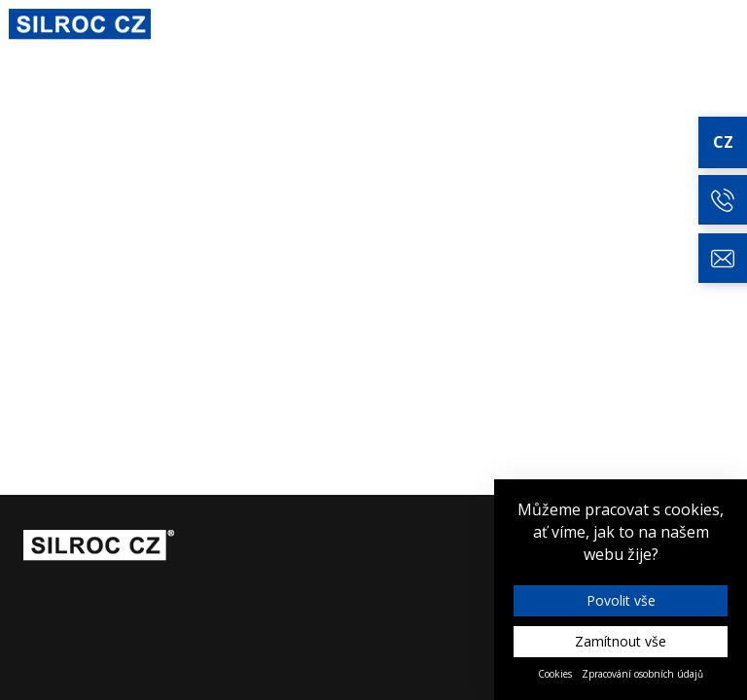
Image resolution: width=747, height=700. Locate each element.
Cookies (555, 674)
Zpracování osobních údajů (642, 674)
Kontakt (710, 25)
